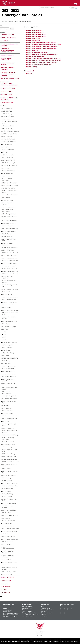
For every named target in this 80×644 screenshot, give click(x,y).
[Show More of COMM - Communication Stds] (2, 217)
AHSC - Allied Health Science (11, 131)
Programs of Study (7, 34)
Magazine (44, 614)
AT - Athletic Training (8, 160)
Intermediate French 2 (36, 36)
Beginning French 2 (35, 32)
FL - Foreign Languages (9, 326)
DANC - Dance (7, 234)
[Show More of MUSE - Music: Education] (2, 459)
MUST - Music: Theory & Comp (9, 465)
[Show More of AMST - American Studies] (2, 134)
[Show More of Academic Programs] (0, 55)
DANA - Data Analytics (9, 231)
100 (5, 332)
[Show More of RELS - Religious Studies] (2, 510)
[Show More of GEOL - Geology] (2, 348)
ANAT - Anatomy (7, 136)
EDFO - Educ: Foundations (10, 258)
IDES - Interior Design (9, 371)
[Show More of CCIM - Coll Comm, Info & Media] (2, 191)
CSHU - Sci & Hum (8, 226)
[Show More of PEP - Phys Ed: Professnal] (2, 484)
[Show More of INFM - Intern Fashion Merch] (2, 384)
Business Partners (46, 608)
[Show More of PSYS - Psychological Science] (2, 506)
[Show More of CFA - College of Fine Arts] (2, 195)
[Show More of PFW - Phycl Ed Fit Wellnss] (2, 486)
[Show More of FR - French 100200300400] (2, 329)
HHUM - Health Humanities (10, 358)
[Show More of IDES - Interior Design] (2, 372)
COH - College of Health (9, 214)
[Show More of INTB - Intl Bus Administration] (2, 392)
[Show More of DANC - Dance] (2, 234)
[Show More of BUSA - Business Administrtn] (2, 179)
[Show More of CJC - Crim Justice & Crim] (2, 207)
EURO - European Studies (10, 302)
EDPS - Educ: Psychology (10, 269)
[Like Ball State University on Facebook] (61, 609)
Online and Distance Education (11, 613)
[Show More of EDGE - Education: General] (2, 261)
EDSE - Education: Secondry (10, 274)
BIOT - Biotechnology (9, 171)
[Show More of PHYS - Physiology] (2, 494)
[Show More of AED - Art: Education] (2, 117)
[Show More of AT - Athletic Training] (2, 160)
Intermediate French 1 (36, 34)
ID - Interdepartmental (9, 374)
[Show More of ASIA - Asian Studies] (2, 155)
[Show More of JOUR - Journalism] (2, 411)
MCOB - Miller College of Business (10, 431)
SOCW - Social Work (8, 526)
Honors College (6, 95)
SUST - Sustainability (8, 544)
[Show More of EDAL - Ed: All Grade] (2, 250)
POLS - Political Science (9, 503)
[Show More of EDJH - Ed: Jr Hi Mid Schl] (2, 266)
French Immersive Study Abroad (39, 65)
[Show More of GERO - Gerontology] (2, 353)
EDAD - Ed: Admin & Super (10, 247)
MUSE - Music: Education (10, 459)
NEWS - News (6, 469)
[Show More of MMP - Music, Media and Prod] (2, 450)
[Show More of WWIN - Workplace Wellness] (2, 572)
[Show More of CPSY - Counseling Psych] (2, 221)
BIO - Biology (6, 168)
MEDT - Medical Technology (11, 435)
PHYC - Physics (7, 491)
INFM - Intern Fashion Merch (9, 384)
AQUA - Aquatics (7, 144)
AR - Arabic (6, 147)
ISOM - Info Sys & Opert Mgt (9, 402)
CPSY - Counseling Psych (9, 221)
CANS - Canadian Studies (10, 183)
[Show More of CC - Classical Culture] (2, 188)
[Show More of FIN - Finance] (2, 324)
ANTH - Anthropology (9, 139)
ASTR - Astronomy (8, 158)
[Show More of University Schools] (0, 577)
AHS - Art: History (7, 128)
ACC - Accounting (7, 108)
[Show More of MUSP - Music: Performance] (2, 462)
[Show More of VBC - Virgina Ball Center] (2, 563)
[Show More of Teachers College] (0, 102)
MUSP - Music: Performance (10, 462)
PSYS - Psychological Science (8, 507)
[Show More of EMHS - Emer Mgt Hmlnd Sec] (2, 285)
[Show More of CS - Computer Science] (2, 224)
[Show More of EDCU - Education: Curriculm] (2, 253)
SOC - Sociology (7, 523)
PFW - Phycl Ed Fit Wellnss (10, 486)
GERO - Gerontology (8, 353)
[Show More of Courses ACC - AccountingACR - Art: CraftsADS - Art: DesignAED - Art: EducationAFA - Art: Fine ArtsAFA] (0, 106)
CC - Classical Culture (9, 188)
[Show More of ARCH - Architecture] (2, 150)
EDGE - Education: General (10, 261)
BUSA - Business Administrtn (7, 179)
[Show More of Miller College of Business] (0, 79)
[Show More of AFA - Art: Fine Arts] (2, 119)
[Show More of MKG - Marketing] (2, 447)
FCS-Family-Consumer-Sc (10, 321)
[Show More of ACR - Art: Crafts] (2, 111)
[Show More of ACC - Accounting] (2, 109)
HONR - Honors (7, 363)
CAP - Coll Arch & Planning (10, 185)
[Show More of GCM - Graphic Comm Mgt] (2, 343)
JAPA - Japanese (7, 408)
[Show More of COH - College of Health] (2, 214)
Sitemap (62, 641)
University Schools (7, 577)
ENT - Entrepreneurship (9, 300)
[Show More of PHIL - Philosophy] (2, 489)
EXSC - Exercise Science (9, 305)
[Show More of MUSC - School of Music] (2, 457)
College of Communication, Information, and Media (9, 83)
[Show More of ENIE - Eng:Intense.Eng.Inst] (2, 297)
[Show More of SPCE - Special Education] (2, 531)
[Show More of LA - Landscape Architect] (2, 416)
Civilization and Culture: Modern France (42, 49)
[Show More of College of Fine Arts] (0, 88)
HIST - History (6, 361)
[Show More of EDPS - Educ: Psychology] (2, 269)
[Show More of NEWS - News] (2, 469)
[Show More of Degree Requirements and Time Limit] (0, 44)
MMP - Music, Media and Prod (10, 450)
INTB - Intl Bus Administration (7, 393)
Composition (34, 40)
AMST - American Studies (10, 134)
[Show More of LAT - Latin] (2, 421)
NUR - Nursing (6, 478)
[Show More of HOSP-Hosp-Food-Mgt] (2, 366)
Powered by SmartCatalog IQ (72, 641)
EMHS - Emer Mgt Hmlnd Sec (9, 286)
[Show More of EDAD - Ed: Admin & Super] (2, 248)
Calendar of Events (27, 608)
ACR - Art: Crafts (7, 111)
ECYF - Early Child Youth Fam (9, 240)
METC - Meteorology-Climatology (9, 438)
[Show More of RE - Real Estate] (2, 513)
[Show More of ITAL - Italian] (2, 406)
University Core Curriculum (6, 59)
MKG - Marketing (7, 447)
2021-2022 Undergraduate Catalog (11, 22)
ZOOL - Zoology (7, 574)
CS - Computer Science (9, 223)
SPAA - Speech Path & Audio (11, 529)
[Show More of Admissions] (0, 41)
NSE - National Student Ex (10, 475)
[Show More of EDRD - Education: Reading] (2, 271)
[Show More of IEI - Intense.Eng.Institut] (2, 377)
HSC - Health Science (8, 369)
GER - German (6, 350)
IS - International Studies (10, 399)
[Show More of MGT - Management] (2, 442)
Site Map (4, 590)
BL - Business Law (8, 173)
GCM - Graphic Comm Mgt (10, 342)
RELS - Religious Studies (9, 510)
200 (5, 334)
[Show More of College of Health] (0, 91)
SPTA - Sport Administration (10, 539)
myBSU (43, 607)
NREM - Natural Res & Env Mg (10, 472)
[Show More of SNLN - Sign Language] (2, 521)
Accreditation (6, 581)
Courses (22, 22)
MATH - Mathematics (8, 428)
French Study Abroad (36, 57)
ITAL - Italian (6, 405)
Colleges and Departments (10, 616)
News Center (44, 616)
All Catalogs (5, 593)
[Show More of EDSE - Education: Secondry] (2, 274)
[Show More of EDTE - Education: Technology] (2, 277)
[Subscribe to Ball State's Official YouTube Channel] (68, 609)
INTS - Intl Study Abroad (9, 396)
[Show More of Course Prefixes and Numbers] (0, 63)
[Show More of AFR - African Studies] (2, 126)
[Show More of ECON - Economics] (2, 237)
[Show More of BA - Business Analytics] (2, 163)
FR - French (6, 329)
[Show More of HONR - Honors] (2, 364)
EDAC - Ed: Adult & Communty (8, 244)
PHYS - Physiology (8, 494)
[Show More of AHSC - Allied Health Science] (2, 131)
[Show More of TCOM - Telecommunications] (2, 547)
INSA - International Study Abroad (10, 388)
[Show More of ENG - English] (2, 292)
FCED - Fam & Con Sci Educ (10, 310)
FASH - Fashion (7, 308)
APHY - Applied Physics (9, 142)
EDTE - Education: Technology (8, 277)
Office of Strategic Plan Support (30, 614)
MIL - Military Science (9, 444)
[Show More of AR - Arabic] (2, 147)
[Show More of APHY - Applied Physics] (2, 142)
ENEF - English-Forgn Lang (10, 289)
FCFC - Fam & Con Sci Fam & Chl (10, 314)
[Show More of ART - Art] (2, 152)
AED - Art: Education (8, 116)
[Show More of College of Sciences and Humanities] (0, 98)
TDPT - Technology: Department (8, 552)
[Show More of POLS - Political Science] (2, 504)
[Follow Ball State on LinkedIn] (61, 613)
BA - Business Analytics (9, 163)
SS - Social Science (8, 542)
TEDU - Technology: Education (8, 556)
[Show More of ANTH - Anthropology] (2, 139)
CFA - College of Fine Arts (10, 195)
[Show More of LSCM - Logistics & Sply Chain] (2, 424)
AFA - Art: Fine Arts (8, 119)
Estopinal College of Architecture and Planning (8, 74)
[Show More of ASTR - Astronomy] (2, 158)
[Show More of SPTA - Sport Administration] (2, 539)
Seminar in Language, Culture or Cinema (42, 63)
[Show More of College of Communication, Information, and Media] (0, 82)
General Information (8, 38)
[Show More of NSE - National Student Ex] (2, 476)
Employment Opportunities (29, 613)
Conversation (34, 38)
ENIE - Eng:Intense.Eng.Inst (10, 297)
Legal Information (48, 641)
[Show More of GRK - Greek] (2, 356)
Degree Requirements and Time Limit (10, 45)
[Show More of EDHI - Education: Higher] (2, 264)
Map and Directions (27, 607)
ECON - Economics (8, 236)
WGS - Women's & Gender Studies (10, 568)
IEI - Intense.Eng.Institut (9, 377)
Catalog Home (6, 586)
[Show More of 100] (3, 332)
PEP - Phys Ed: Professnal (10, 483)
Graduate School (7, 610)
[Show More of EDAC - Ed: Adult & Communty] (2, 244)
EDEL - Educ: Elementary (9, 255)
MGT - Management (8, 442)
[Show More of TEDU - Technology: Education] (2, 556)
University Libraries (27, 611)
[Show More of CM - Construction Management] (2, 210)
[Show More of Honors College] (0, 94)
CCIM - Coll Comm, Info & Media (10, 191)
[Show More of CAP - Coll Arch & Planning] (2, 186)
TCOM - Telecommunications (8, 548)
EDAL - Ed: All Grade (8, 250)
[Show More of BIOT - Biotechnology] (2, 171)
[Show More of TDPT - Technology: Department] (2, 551)
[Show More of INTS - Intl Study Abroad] (2, 396)
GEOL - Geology (7, 348)
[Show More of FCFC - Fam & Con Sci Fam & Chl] (2, 313)
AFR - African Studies (8, 126)
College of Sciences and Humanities (9, 98)
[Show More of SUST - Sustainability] (2, 545)
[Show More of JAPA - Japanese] (2, 408)
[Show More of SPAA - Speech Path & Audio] (2, 529)
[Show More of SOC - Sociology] (2, 524)
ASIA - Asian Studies (8, 155)
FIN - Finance (6, 324)
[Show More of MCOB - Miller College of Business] (2, 431)
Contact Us (25, 610)
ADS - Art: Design (7, 114)
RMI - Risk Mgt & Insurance (10, 515)
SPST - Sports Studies (9, 537)
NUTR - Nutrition (7, 481)
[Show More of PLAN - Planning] (2, 497)
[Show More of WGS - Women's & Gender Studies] (2, 568)
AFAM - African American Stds (10, 122)
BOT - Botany (6, 176)
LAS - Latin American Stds (10, 419)
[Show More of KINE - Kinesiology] (2, 414)
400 (5, 340)
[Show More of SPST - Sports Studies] (2, 537)
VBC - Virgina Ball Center (9, 562)
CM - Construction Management (8, 210)
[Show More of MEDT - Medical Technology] (2, 435)
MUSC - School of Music (9, 456)
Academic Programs (8, 55)
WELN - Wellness (7, 565)
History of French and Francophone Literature (44, 59)
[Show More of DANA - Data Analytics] (2, 231)
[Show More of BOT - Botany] (2, 176)
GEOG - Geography (8, 345)
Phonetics (33, 51)
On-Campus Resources (28, 616)
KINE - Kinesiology (8, 413)
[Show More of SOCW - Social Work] (2, 526)
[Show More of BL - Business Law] (2, 174)
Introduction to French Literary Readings (42, 55)
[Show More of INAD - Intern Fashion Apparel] (2, 379)
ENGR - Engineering (8, 294)
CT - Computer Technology (10, 229)
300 (5, 337)
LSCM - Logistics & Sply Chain (9, 425)
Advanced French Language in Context (42, 43)
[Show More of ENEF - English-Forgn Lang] (2, 289)
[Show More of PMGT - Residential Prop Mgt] (2, 499)
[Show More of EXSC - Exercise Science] (2, 305)
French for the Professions (38, 53)
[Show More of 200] (3, 335)
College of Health (7, 91)
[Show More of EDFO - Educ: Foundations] (2, 258)
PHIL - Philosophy (7, 489)
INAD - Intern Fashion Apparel (9, 380)
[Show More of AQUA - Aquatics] (2, 145)
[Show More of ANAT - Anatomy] (2, 137)
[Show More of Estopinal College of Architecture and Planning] (0, 72)
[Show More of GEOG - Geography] (2, 345)
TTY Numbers (56, 641)
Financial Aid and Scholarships (11, 615)
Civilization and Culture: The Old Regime (42, 47)
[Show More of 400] (3, 340)
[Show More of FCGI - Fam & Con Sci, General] (2, 317)
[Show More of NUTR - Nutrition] (2, 481)
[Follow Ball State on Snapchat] (64, 613)
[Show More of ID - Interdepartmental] (2, 374)
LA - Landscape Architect (10, 416)
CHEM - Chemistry (8, 200)
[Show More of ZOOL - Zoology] (2, 575)
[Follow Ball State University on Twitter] (64, 609)
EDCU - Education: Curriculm (11, 253)
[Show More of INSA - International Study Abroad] (2, 388)
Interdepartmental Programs (8, 68)
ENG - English (6, 292)
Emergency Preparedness (48, 610)
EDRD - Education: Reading (10, 271)
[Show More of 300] (3, 337)
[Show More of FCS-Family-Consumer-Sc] (2, 321)
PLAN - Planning (7, 496)
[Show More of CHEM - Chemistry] (2, 200)
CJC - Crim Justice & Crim (10, 207)
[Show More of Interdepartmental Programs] (0, 68)
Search (12, 29)
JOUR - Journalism (7, 411)
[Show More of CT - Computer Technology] (2, 229)
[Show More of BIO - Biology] (2, 168)
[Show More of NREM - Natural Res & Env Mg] (2, 471)
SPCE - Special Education (10, 531)
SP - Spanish (6, 534)
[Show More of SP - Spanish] (2, 534)
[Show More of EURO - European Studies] (2, 302)
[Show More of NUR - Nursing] (2, 478)
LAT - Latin (6, 421)
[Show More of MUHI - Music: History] (2, 454)
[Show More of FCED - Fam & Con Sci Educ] (2, 310)
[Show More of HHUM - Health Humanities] (2, 358)
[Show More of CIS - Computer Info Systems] (2, 203)
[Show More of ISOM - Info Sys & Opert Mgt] (2, 401)
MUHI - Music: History (9, 454)
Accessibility (44, 611)
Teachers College (7, 102)
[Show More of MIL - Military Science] (2, 445)
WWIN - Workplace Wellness (10, 572)
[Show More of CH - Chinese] (2, 198)
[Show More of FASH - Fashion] (2, 308)
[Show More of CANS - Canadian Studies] (2, 183)
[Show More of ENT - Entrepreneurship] (2, 300)
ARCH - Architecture (8, 150)
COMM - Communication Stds (9, 217)
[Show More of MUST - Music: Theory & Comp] (2, 465)
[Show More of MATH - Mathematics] (2, 428)
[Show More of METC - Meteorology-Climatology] (2, 438)
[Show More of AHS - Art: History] (2, 129)
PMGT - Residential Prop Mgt (9, 500)
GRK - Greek (6, 355)
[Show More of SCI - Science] (2, 518)
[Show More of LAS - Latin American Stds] (2, 419)
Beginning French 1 (35, 30)
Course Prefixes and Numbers (8, 64)
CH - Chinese (6, 198)
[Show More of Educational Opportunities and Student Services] (0, 49)
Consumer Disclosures (47, 613)
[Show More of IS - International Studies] (2, 399)
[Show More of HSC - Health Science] (2, 369)
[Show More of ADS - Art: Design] (2, 114)
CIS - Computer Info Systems (8, 204)
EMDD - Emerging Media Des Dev (9, 281)
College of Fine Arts (8, 88)
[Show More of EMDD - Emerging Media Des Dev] (2, 281)
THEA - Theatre (7, 560)
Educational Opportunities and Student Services (7, 50)
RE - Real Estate (7, 513)
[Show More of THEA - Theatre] (2, 560)
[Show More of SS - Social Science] (2, 542)
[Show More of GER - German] (2, 350)
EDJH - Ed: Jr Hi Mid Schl (9, 266)
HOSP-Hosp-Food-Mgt (9, 366)
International (6, 612)
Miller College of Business (10, 79)
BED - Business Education (10, 165)
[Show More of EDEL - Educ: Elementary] (2, 256)
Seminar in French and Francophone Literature (44, 61)
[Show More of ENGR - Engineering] (2, 295)
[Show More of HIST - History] (2, 361)
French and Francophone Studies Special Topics (44, 45)
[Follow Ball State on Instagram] (72, 609)
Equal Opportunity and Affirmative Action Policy (32, 641)
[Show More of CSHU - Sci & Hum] (2, 226)
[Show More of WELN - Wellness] (2, 565)
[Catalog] (55, 8)
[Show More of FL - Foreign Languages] (2, 327)
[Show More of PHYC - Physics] (2, 491)
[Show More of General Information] (0, 38)
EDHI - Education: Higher (9, 263)
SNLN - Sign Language (9, 521)
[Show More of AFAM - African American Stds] (2, 122)
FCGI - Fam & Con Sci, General (9, 318)
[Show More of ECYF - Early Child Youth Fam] (2, 239)
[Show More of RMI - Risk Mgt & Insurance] (2, 516)
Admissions (5, 41)
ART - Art (5, 152)
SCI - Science (6, 518)
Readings (32, 67)
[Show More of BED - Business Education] (2, 166)
